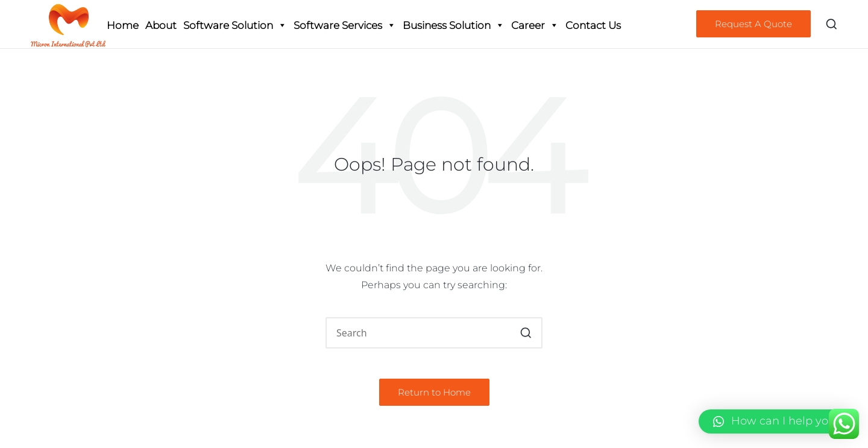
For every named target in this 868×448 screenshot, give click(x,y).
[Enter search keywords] (434, 333)
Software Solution (235, 25)
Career (535, 25)
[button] (753, 24)
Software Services (345, 25)
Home (123, 25)
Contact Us (593, 25)
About (161, 25)
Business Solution (454, 25)
